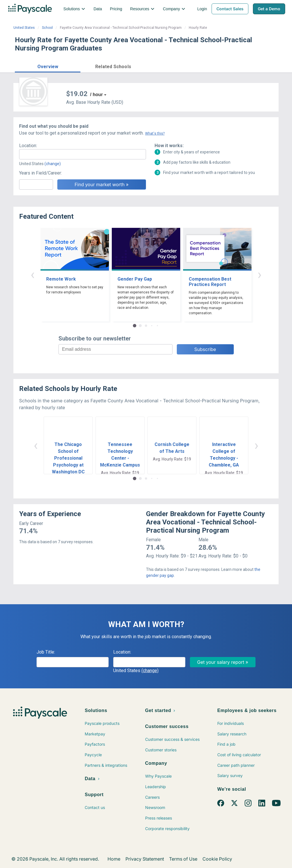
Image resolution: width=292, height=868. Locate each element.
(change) (53, 164)
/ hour (96, 95)
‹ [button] (33, 274)
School (47, 28)
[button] (48, 66)
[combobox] (83, 154)
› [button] (259, 274)
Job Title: (46, 652)
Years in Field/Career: (40, 173)
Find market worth (254, 66)
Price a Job (209, 66)
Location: (28, 146)
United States (24, 28)
